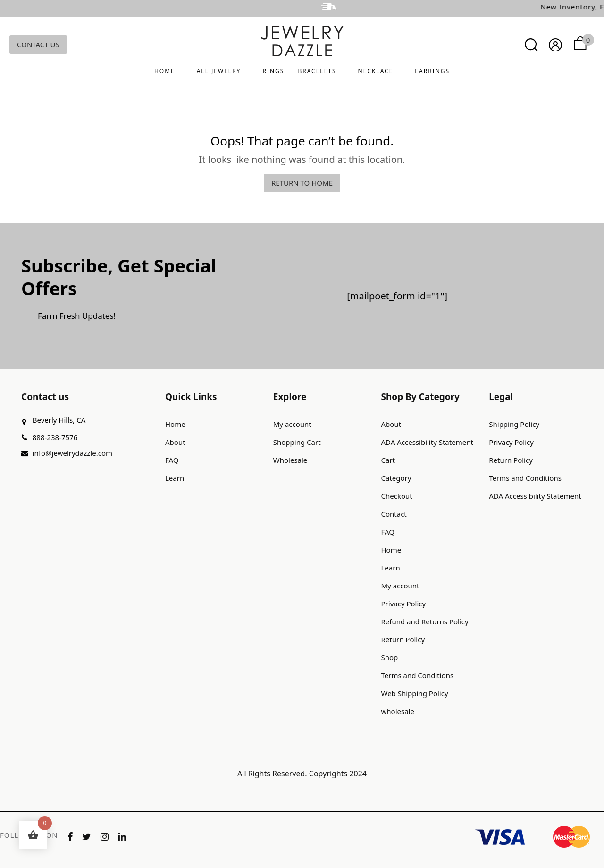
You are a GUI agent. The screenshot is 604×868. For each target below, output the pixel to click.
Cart (388, 460)
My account (292, 424)
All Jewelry (219, 71)
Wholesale (290, 460)
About (175, 442)
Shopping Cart (297, 442)
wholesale (398, 711)
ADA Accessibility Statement (427, 442)
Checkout (397, 496)
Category (396, 478)
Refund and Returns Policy (425, 621)
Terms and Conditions (418, 675)
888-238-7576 (55, 437)
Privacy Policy (404, 604)
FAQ (172, 460)
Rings (273, 71)
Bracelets (317, 71)
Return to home (302, 183)
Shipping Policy (514, 424)
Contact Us (38, 44)
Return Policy (403, 639)
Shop (390, 657)
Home (165, 71)
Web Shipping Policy (415, 693)
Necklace (376, 71)
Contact (394, 514)
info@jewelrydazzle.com (72, 453)
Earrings (432, 71)
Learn (175, 478)
